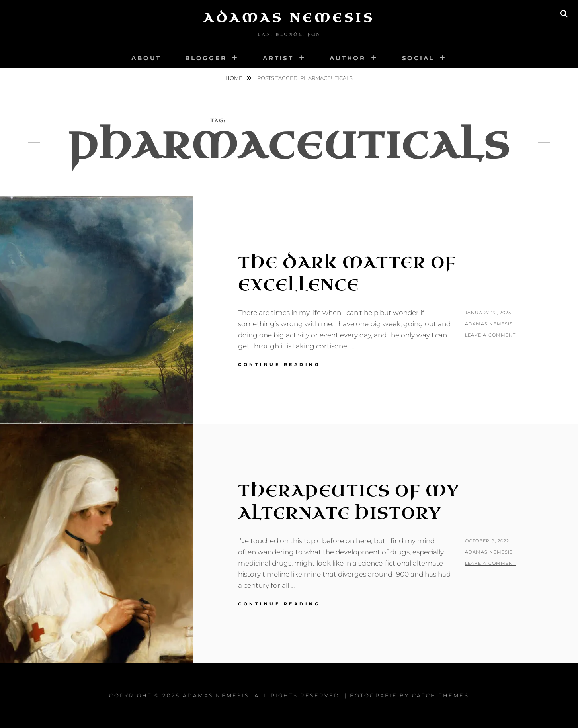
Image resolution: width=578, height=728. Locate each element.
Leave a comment (490, 335)
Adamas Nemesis (289, 18)
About (146, 58)
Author (348, 58)
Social (418, 58)
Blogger (206, 58)
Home (234, 78)
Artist (278, 58)
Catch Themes (440, 695)
